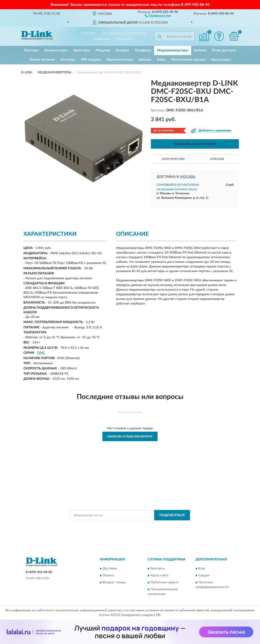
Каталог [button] (89, 34)
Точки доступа (224, 50)
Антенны (68, 60)
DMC (41, 353)
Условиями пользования (171, 526)
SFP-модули (91, 60)
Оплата (108, 575)
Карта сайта (159, 575)
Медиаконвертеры (173, 50)
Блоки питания (42, 60)
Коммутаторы (56, 50)
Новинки (102, 39)
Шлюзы (145, 60)
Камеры (122, 50)
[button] (158, 15)
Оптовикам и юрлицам (124, 34)
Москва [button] (188, 177)
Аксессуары (221, 60)
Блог (202, 569)
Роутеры (32, 50)
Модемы (103, 50)
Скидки (204, 575)
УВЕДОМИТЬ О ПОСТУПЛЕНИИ (195, 144)
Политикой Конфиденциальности (131, 526)
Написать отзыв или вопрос (130, 437)
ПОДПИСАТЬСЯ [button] (172, 515)
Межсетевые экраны (188, 60)
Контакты (125, 39)
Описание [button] (217, 159)
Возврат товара (114, 582)
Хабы (161, 60)
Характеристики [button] (173, 159)
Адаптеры (82, 50)
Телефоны (143, 50)
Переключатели (120, 60)
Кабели (200, 50)
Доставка (110, 569)
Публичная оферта (164, 582)
